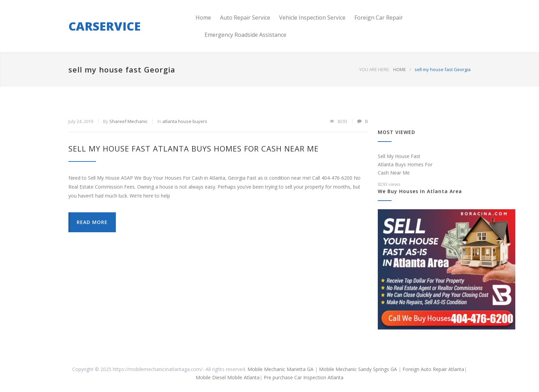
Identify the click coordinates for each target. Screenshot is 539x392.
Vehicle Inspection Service (312, 18)
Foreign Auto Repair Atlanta (433, 369)
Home (203, 18)
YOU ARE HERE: (375, 69)
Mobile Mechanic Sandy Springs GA (359, 369)
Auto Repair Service (245, 18)
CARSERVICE (104, 26)
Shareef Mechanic (128, 121)
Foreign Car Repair (379, 18)
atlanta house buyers (185, 121)
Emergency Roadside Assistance (245, 35)
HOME (400, 69)
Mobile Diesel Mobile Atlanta (228, 377)
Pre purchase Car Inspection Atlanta (304, 377)
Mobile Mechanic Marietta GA (280, 369)
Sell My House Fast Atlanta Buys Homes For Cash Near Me (194, 148)
